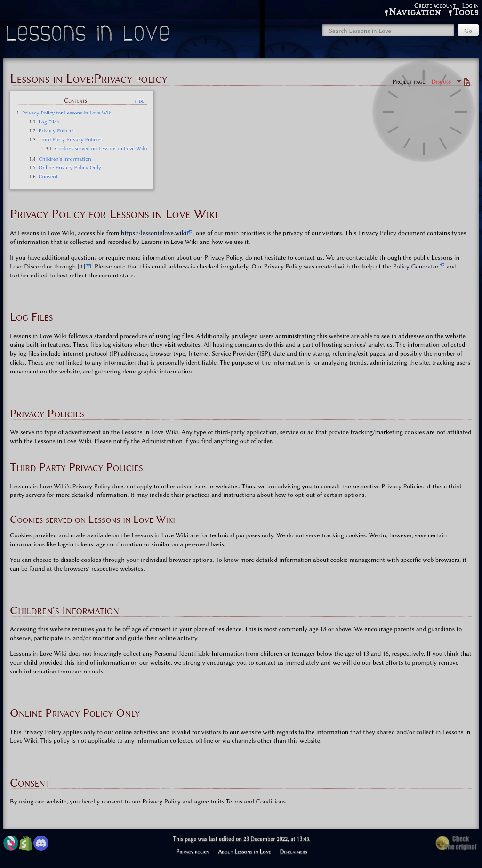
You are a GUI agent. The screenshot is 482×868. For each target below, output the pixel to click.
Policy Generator (416, 266)
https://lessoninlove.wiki (154, 233)
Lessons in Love (89, 36)
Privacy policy (193, 852)
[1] (82, 266)
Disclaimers (294, 852)
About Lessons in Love (244, 852)
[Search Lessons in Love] (388, 30)
